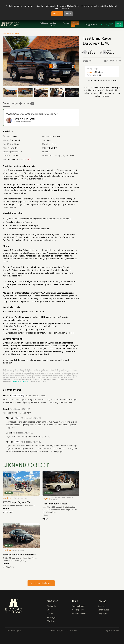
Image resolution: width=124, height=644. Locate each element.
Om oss (101, 606)
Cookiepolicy (64, 8)
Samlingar (51, 617)
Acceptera (57, 13)
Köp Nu (50, 614)
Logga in (91, 72)
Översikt (7, 104)
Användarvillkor (79, 614)
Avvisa (68, 13)
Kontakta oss (103, 610)
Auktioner (44, 23)
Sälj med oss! (75, 24)
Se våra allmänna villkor (20, 381)
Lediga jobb (103, 614)
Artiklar (66, 23)
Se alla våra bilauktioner (41, 583)
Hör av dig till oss (113, 90)
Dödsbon (51, 621)
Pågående (51, 606)
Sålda (49, 610)
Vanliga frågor (53, 24)
